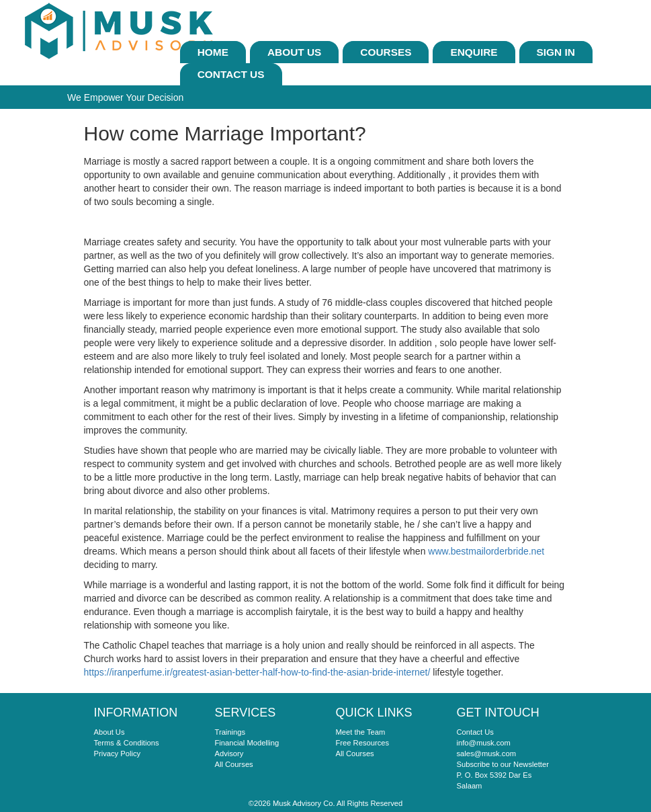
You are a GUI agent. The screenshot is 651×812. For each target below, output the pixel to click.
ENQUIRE (474, 52)
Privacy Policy (118, 754)
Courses (386, 52)
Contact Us (231, 74)
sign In (556, 52)
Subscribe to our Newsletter (503, 764)
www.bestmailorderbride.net (486, 551)
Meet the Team (361, 732)
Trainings (230, 732)
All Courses (234, 764)
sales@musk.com (486, 754)
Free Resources (363, 743)
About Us (294, 52)
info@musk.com (484, 743)
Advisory (229, 754)
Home (213, 52)
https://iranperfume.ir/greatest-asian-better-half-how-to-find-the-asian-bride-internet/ (257, 672)
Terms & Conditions (127, 743)
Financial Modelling (247, 743)
